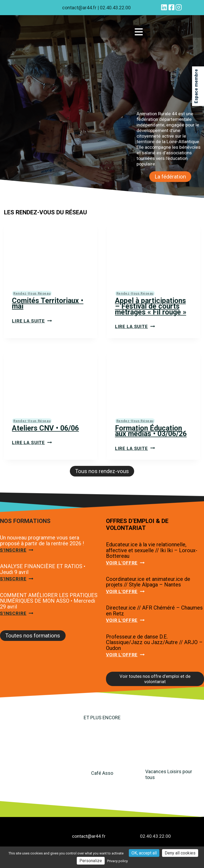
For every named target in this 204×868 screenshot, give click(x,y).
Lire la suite (32, 321)
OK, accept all (144, 853)
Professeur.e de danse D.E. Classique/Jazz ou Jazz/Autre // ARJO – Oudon (154, 643)
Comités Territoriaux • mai (48, 304)
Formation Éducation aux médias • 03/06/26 (151, 431)
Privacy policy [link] (117, 861)
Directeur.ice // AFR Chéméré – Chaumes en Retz (154, 611)
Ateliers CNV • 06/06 (46, 428)
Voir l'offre (125, 563)
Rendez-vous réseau (32, 293)
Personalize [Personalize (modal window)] (91, 861)
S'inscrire (17, 550)
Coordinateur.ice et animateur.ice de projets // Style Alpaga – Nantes (148, 582)
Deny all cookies (180, 853)
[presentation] (50, 252)
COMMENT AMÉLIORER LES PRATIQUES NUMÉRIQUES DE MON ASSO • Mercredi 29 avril (49, 601)
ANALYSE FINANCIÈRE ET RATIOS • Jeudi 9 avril (43, 570)
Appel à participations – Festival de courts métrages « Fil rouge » (151, 306)
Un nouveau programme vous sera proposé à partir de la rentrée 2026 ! (42, 541)
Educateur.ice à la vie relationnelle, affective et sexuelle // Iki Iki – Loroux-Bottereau (152, 550)
